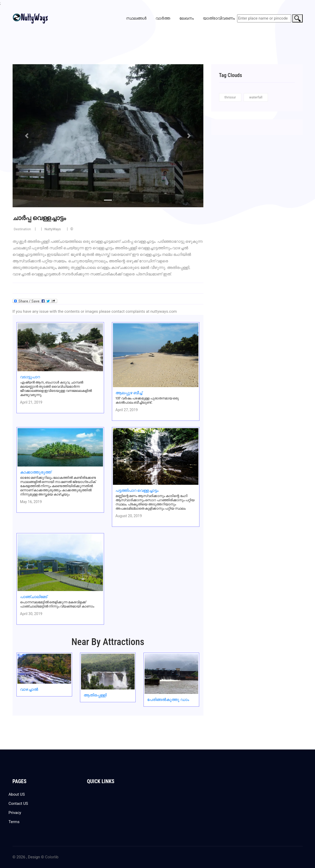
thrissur (230, 97)
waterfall (256, 97)
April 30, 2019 (31, 614)
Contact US (18, 804)
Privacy (15, 813)
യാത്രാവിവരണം (219, 18)
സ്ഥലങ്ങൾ (136, 18)
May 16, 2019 (31, 502)
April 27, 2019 (127, 410)
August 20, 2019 (129, 516)
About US (17, 794)
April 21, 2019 (31, 402)
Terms (14, 822)
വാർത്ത (163, 18)
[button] (27, 136)
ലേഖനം (187, 18)
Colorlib (52, 857)
